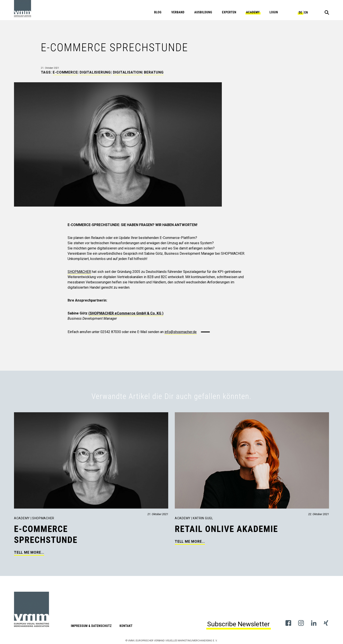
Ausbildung (203, 12)
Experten (229, 12)
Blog (158, 12)
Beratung (154, 72)
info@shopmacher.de (181, 332)
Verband (178, 12)
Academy (253, 12)
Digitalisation (127, 72)
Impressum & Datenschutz (91, 626)
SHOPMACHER (79, 272)
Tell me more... (29, 552)
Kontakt (126, 626)
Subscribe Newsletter (238, 624)
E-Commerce (65, 72)
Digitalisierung (95, 72)
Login (274, 12)
